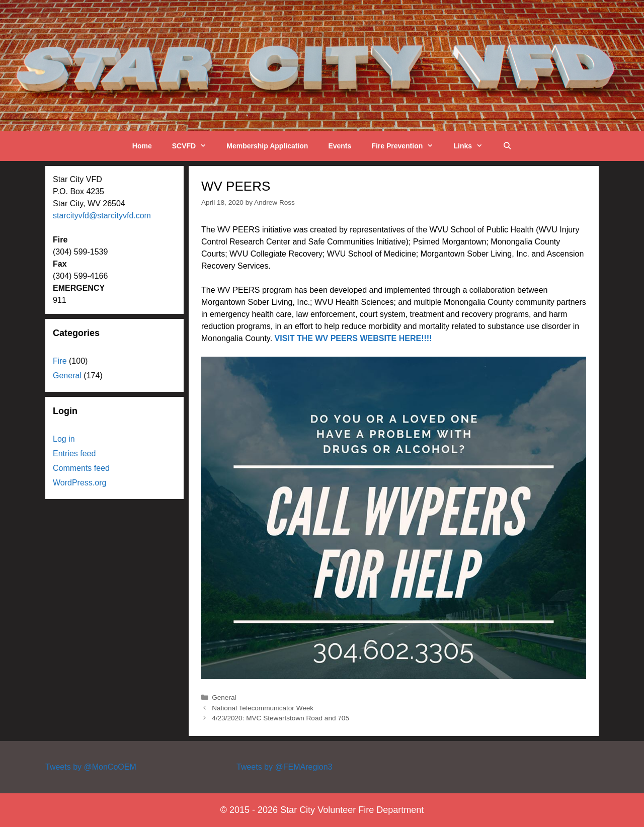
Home (142, 146)
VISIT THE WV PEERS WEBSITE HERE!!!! (353, 338)
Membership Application (267, 146)
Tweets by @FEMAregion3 (285, 767)
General (224, 697)
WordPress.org (79, 483)
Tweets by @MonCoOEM (91, 767)
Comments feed (81, 468)
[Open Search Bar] (507, 146)
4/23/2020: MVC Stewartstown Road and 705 (280, 718)
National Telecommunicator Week (263, 708)
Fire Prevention (407, 146)
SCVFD (194, 146)
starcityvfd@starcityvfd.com (102, 216)
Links (473, 146)
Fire (60, 361)
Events (340, 146)
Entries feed (74, 453)
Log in (64, 439)
